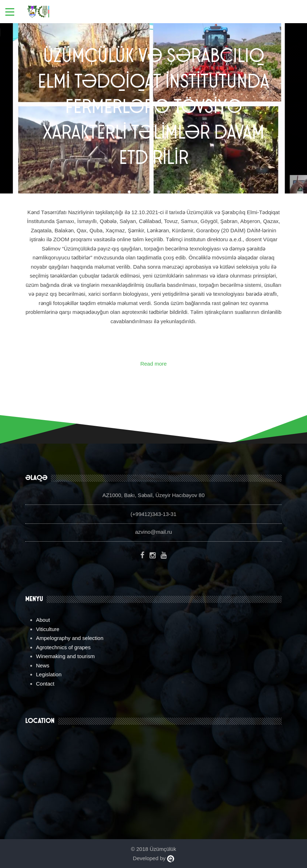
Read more (153, 364)
